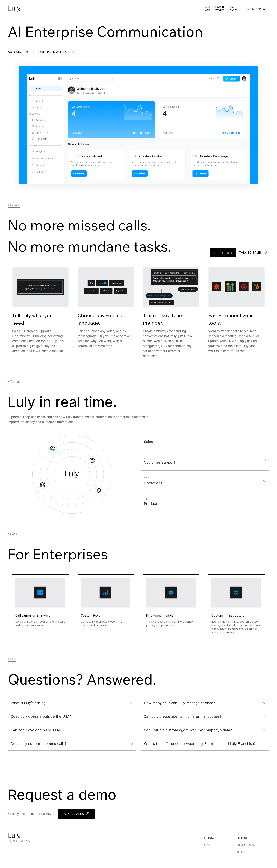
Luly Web (207, 9)
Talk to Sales (251, 253)
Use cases (234, 9)
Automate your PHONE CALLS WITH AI (38, 52)
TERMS (241, 852)
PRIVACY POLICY (246, 845)
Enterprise (257, 9)
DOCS (206, 845)
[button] (205, 440)
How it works (220, 9)
